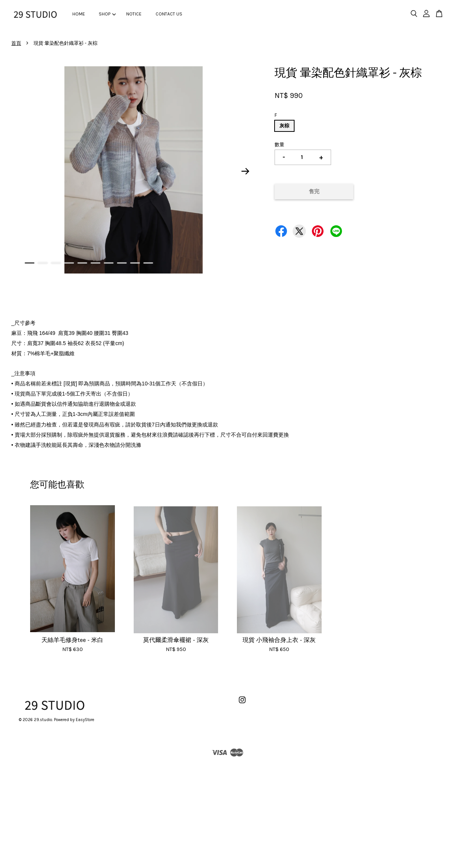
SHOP (107, 14)
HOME (79, 14)
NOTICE (134, 14)
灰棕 (284, 126)
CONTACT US (169, 14)
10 (148, 263)
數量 (279, 144)
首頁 (16, 43)
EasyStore (85, 720)
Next (246, 171)
